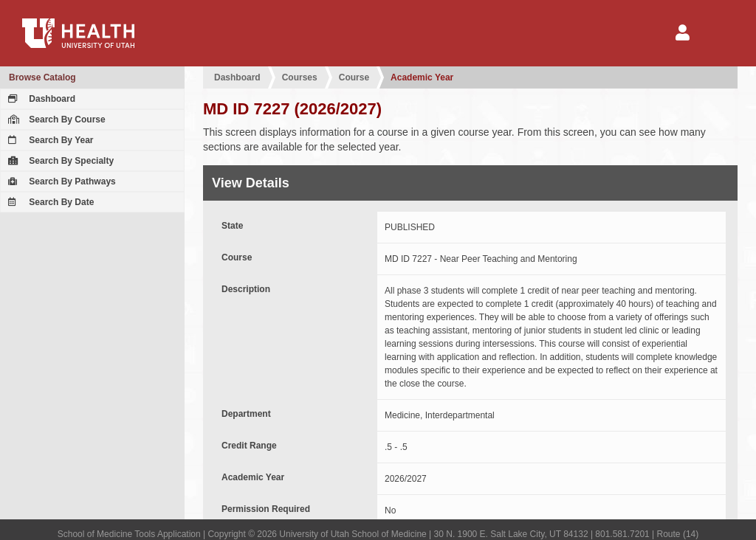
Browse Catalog (42, 77)
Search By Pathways (60, 181)
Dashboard (40, 99)
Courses (300, 77)
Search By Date (49, 202)
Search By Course (55, 120)
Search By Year (49, 140)
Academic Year (422, 77)
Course (354, 77)
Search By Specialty (59, 161)
